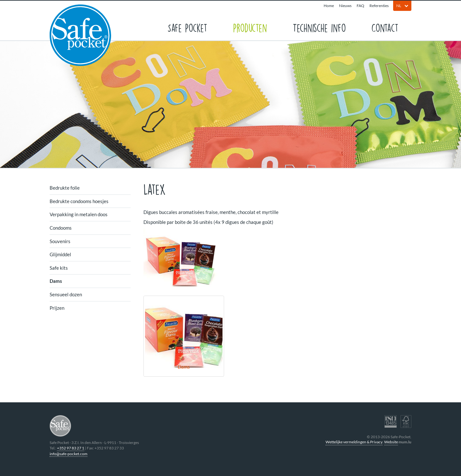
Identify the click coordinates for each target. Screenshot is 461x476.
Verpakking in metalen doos (79, 214)
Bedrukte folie (65, 188)
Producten (250, 27)
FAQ (360, 6)
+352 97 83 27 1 (71, 448)
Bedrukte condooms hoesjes (79, 201)
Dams (56, 281)
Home (329, 6)
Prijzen (57, 308)
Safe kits (59, 268)
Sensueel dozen (66, 294)
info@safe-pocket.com (69, 454)
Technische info (319, 27)
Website (391, 442)
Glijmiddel (60, 254)
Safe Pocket (187, 27)
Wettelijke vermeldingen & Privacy (354, 442)
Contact (385, 27)
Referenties (379, 6)
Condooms (61, 228)
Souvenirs (60, 241)
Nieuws (345, 6)
